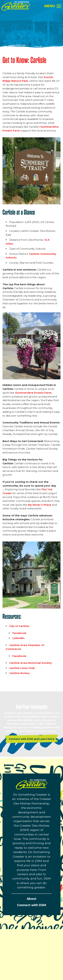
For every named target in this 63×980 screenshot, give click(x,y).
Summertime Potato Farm (33, 393)
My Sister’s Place (40, 505)
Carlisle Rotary (20, 673)
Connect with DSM (32, 905)
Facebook (19, 633)
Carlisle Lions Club (22, 668)
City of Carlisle (19, 626)
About (32, 899)
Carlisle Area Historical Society (31, 663)
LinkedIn (18, 638)
